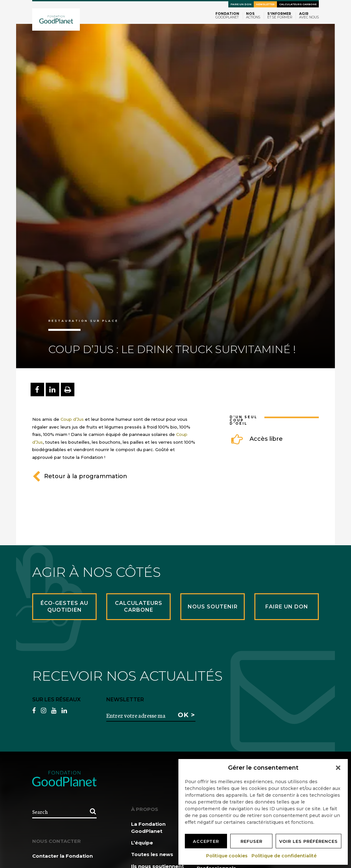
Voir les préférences (308, 841)
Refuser (251, 841)
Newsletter (265, 4)
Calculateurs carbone (298, 4)
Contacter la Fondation (62, 856)
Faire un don (241, 4)
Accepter (206, 841)
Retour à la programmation (80, 476)
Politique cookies (227, 856)
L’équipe (142, 843)
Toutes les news (152, 854)
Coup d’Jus (72, 419)
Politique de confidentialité (284, 856)
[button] (338, 768)
